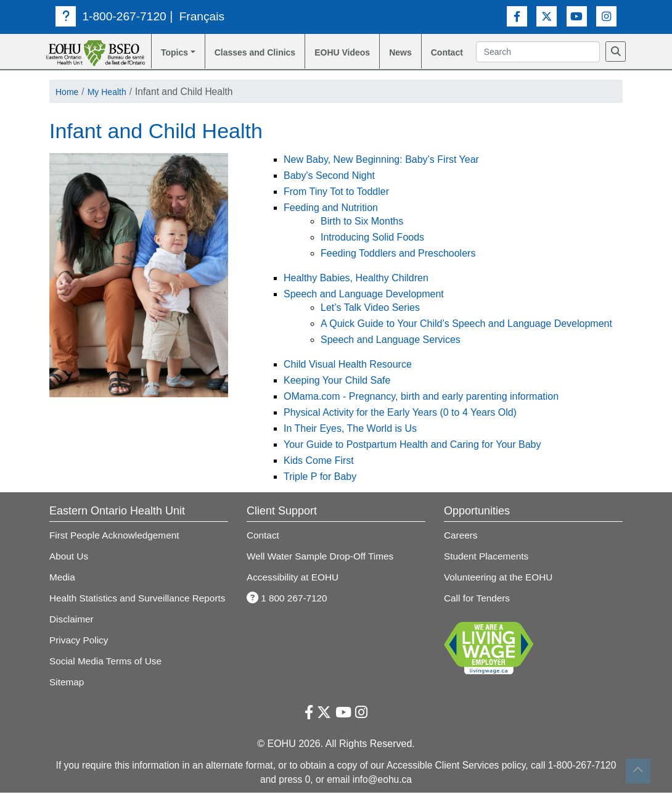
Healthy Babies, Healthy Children (356, 293)
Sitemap (67, 694)
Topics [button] (170, 53)
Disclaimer (72, 633)
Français (204, 16)
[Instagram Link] (606, 16)
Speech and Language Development (364, 309)
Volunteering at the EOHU (499, 591)
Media (62, 591)
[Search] (491, 69)
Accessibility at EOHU (293, 591)
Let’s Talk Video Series (370, 323)
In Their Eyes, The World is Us (350, 444)
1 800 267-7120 (287, 612)
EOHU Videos (331, 60)
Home (68, 106)
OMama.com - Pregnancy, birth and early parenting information (421, 412)
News (405, 53)
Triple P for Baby (320, 492)
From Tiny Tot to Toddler (336, 207)
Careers (461, 550)
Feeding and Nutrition (331, 223)
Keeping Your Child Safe (337, 396)
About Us (69, 571)
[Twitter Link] (547, 16)
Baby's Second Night (329, 191)
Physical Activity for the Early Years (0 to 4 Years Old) (400, 428)
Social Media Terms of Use (106, 674)
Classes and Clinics (240, 60)
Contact (454, 53)
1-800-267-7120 (111, 16)
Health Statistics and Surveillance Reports (139, 612)
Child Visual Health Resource (348, 380)
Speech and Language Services (391, 355)
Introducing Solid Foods (372, 253)
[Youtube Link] (577, 16)
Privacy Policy (79, 653)
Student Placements (487, 571)
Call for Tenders (477, 612)
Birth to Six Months (362, 237)
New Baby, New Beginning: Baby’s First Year (381, 175)
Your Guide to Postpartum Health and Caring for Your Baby (412, 460)
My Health (112, 106)
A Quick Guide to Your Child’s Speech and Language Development (466, 339)
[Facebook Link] (517, 16)
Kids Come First (319, 476)
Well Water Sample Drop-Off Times (321, 571)
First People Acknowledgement (115, 550)
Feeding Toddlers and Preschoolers (398, 269)
